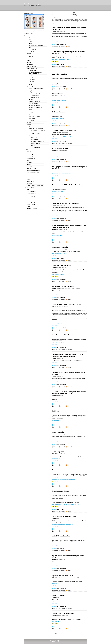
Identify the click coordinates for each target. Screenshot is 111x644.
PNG (30, 83)
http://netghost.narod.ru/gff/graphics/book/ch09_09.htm (60, 155)
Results (29, 180)
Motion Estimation (35, 143)
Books (57, 493)
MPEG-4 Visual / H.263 (37, 134)
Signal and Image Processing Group (62, 576)
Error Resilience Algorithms (37, 142)
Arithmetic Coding (35, 96)
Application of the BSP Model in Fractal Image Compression (69, 185)
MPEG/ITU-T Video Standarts (36, 128)
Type (26, 149)
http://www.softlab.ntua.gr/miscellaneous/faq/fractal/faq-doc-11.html (61, 137)
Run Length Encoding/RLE (35, 117)
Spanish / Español (31, 205)
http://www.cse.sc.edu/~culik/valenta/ (57, 544)
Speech (31, 59)
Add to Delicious (56, 47)
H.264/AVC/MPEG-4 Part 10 (38, 130)
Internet (29, 122)
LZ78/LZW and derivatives (35, 107)
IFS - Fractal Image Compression (62, 265)
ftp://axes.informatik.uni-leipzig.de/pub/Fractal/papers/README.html (62, 173)
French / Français (64, 249)
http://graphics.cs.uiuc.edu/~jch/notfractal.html (58, 564)
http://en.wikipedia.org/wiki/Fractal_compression (59, 293)
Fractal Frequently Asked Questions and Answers (66, 305)
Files (28, 161)
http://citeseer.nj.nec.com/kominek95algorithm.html (59, 214)
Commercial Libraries (32, 153)
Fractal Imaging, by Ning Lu (60, 491)
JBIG (30, 75)
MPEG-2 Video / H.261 (37, 132)
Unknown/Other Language (33, 209)
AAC (30, 55)
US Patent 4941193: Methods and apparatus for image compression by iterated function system (68, 355)
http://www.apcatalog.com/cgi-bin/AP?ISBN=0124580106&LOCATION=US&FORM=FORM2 (65, 505)
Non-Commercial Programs (60, 267)
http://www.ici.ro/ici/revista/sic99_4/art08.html (58, 118)
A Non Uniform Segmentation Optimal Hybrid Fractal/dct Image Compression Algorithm (69, 227)
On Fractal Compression (59, 112)
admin (55, 45)
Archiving (29, 38)
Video (64, 337)
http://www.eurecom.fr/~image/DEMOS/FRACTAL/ (59, 254)
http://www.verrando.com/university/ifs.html (58, 275)
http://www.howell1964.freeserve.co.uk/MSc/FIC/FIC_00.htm (61, 60)
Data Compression (32, 66)
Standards (29, 184)
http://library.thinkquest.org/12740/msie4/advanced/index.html (61, 100)
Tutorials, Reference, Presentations (63, 96)
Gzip (30, 42)
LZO (30, 109)
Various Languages (29, 187)
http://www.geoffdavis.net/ (56, 420)
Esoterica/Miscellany (32, 68)
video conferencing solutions (33, 30)
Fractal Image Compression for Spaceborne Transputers (68, 52)
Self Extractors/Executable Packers (37, 45)
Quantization (75, 538)
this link (53, 502)
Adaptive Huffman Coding (37, 94)
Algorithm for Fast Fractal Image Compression (66, 203)
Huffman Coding (35, 98)
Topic (26, 36)
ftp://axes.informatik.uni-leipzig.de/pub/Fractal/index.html (60, 440)
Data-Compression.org (31, 4)
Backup (29, 61)
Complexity (30, 65)
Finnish (29, 189)
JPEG (66, 229)
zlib (32, 51)
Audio (29, 53)
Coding (31, 92)
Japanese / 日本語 (31, 197)
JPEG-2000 (32, 79)
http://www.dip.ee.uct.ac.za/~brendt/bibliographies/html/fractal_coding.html (62, 524)
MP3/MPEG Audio (33, 57)
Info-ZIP (33, 49)
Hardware (29, 163)
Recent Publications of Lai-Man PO (62, 335)
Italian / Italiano (30, 195)
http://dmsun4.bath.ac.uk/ (56, 584)
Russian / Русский (31, 203)
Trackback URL (70, 47)
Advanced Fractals (57, 94)
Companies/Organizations (60, 578)
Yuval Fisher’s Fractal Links (60, 74)
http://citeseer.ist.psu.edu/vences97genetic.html (59, 40)
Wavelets (69, 337)
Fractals (64, 31)
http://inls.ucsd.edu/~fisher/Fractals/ (57, 82)
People (29, 178)
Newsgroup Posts (31, 168)
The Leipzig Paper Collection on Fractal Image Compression (69, 167)
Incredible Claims (58, 288)
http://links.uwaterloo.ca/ (55, 621)
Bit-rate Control (35, 138)
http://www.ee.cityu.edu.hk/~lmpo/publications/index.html (60, 343)
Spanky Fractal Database (59, 595)
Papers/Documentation (59, 31)
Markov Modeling (33, 111)
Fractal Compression (58, 432)
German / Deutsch (59, 249)
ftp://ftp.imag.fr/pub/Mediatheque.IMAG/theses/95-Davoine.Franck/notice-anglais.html (64, 479)
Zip (30, 47)
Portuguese (30, 201)
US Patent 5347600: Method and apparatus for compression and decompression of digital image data (69, 393)
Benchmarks (30, 63)
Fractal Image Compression (60, 148)
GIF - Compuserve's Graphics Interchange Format (35, 73)
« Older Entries (54, 633)
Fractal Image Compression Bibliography (64, 516)
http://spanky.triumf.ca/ (55, 602)
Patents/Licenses (58, 358)
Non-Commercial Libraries (33, 170)
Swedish (29, 207)
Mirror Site (29, 166)
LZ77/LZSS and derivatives (35, 105)
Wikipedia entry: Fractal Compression (63, 286)
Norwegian (29, 199)
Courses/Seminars (31, 159)
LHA (30, 44)
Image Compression (70, 538)
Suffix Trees (32, 119)
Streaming (34, 145)
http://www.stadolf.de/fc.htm (56, 458)
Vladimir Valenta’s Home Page (61, 536)
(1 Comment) (54, 70)
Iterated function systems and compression (64, 130)
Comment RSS (63, 47)
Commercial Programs (32, 155)
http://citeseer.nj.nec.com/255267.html (57, 191)
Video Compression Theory (35, 136)
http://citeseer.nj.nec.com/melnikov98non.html (58, 235)
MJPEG (31, 126)
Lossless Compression (64, 288)
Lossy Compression (71, 578)
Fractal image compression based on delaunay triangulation (69, 470)
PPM (33, 113)
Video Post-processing (36, 147)
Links (57, 76)
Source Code (65, 54)
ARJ (30, 40)
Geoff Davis (55, 411)
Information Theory (31, 87)
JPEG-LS (31, 81)
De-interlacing (34, 140)
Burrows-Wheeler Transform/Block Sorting (36, 89)
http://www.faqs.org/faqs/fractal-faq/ (57, 323)
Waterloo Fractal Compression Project (63, 614)
